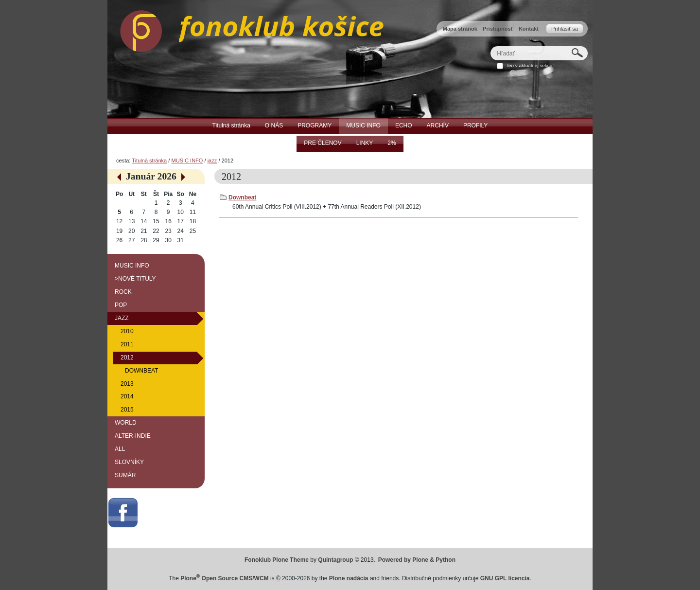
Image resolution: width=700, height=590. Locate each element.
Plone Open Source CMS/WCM (224, 578)
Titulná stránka (149, 161)
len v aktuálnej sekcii (530, 65)
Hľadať (490, 46)
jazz (212, 161)
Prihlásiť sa (565, 29)
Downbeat (242, 197)
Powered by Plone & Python (417, 560)
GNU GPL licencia (505, 578)
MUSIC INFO (187, 161)
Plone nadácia (349, 578)
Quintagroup (335, 560)
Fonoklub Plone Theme (277, 560)
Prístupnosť (498, 29)
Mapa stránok (460, 29)
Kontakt (529, 29)
